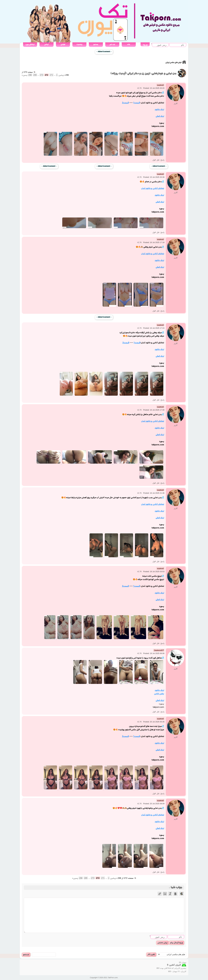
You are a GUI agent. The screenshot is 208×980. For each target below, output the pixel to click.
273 (42, 75)
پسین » (25, 75)
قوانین (63, 44)
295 (35, 75)
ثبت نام (112, 44)
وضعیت (79, 44)
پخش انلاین (159, 694)
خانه (129, 44)
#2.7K (139, 88)
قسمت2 (125, 103)
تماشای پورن (30, 44)
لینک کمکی (160, 116)
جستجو (96, 44)
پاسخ (162, 160)
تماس (46, 44)
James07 (159, 650)
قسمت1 (137, 103)
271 (51, 75)
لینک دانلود (159, 110)
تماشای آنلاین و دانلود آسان (153, 188)
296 (30, 75)
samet (160, 85)
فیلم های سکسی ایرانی (173, 63)
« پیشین (62, 75)
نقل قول (156, 160)
